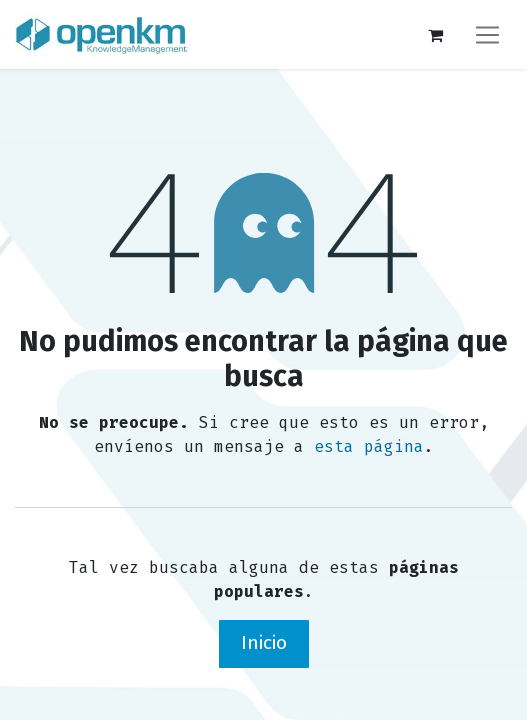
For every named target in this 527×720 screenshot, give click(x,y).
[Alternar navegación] (487, 34)
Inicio (264, 642)
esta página (369, 446)
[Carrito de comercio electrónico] (435, 35)
